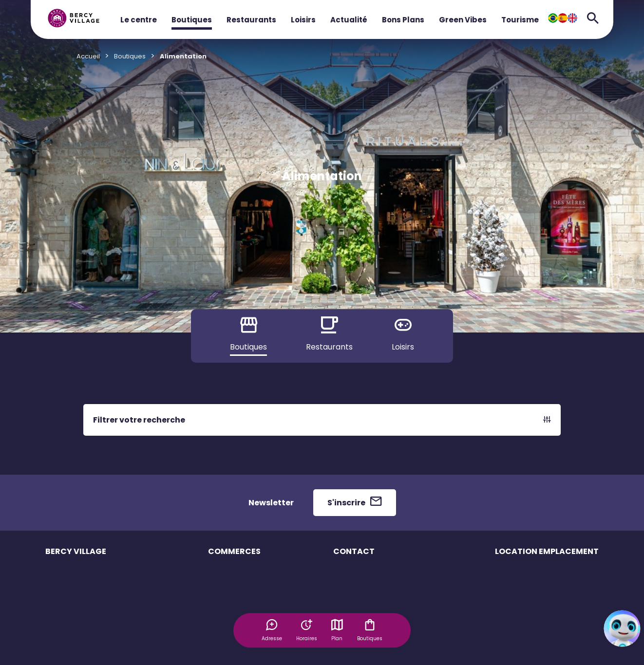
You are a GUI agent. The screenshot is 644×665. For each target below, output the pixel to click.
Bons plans (225, 625)
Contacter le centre (364, 591)
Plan (338, 630)
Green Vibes (463, 20)
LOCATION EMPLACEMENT (547, 551)
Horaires (59, 591)
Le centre (139, 20)
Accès (55, 625)
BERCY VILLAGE (76, 551)
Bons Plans (403, 20)
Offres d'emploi (233, 642)
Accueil (88, 56)
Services (59, 608)
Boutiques (192, 20)
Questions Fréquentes (368, 574)
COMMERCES (234, 551)
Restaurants (251, 20)
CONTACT (354, 551)
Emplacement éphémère (535, 574)
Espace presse (357, 608)
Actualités (61, 659)
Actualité (349, 20)
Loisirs (303, 20)
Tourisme (520, 20)
